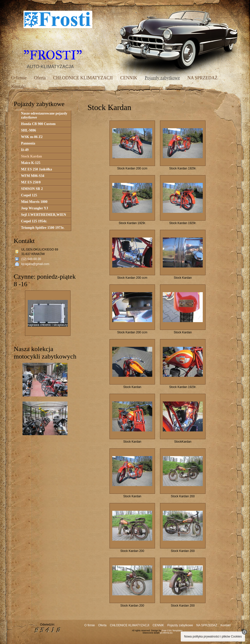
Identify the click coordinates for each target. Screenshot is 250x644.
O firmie (19, 78)
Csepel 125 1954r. (34, 221)
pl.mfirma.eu (166, 633)
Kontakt (18, 87)
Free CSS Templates (172, 631)
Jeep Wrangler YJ (34, 208)
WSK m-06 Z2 (32, 137)
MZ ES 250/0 (31, 182)
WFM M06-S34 (33, 176)
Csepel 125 (29, 195)
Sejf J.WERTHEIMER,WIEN (43, 215)
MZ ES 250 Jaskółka (36, 169)
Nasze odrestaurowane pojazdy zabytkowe (44, 115)
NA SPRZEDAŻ (202, 78)
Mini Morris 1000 (34, 202)
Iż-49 (25, 150)
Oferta (40, 78)
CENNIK (129, 78)
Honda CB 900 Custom (38, 124)
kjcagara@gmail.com (35, 264)
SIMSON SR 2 (32, 189)
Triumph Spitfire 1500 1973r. (43, 228)
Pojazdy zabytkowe (162, 78)
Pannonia (28, 143)
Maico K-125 (31, 163)
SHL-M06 (28, 130)
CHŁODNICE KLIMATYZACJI (83, 78)
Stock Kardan (31, 156)
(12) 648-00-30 (31, 259)
